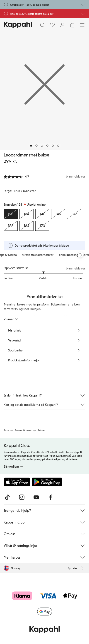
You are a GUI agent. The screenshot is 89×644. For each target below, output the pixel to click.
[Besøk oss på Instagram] (22, 497)
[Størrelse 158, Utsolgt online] (11, 226)
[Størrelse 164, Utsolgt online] (26, 226)
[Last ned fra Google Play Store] (47, 482)
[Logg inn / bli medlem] (62, 25)
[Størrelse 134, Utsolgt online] (26, 214)
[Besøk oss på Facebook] (51, 497)
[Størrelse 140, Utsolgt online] (42, 214)
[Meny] (82, 25)
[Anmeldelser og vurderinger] (44, 176)
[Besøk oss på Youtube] (36, 497)
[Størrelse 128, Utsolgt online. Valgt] (11, 214)
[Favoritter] (52, 25)
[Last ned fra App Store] (17, 482)
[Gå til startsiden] (18, 25)
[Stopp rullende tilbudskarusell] (80, 255)
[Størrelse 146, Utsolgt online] (58, 214)
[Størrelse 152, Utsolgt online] (74, 214)
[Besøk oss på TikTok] (7, 497)
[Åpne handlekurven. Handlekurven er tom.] (72, 25)
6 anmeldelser (76, 268)
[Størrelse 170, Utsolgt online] (42, 226)
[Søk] (42, 25)
